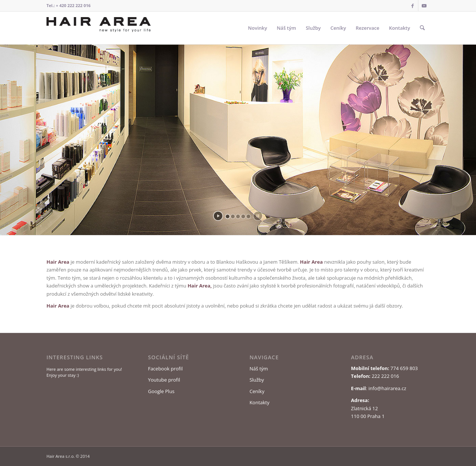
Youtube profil (164, 380)
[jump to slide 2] (233, 216)
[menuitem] (258, 28)
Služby (257, 380)
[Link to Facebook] (413, 6)
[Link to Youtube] (424, 6)
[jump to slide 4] (243, 216)
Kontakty (260, 402)
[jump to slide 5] (248, 216)
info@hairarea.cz (387, 388)
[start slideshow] (218, 216)
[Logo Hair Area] (99, 28)
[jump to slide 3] (238, 216)
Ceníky (257, 391)
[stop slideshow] (258, 216)
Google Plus (161, 391)
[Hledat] (422, 28)
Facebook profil (165, 369)
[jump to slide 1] (228, 216)
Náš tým (259, 369)
